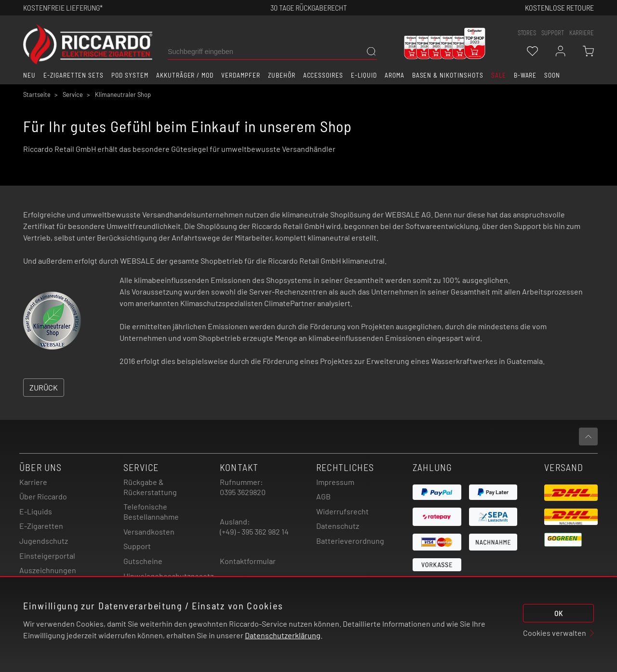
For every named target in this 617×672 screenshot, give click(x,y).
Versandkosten (149, 531)
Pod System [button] (130, 75)
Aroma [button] (395, 75)
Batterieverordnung (350, 541)
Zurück (44, 387)
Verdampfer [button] (241, 75)
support (553, 33)
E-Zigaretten (41, 526)
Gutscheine (143, 561)
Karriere (582, 33)
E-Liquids (36, 511)
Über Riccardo (43, 496)
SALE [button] (499, 75)
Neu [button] (29, 75)
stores (527, 33)
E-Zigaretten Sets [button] (74, 75)
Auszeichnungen (48, 570)
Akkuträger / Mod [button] (185, 75)
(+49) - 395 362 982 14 (254, 531)
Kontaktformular (248, 561)
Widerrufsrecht (342, 511)
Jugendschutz (44, 541)
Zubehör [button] (282, 75)
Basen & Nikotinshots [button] (448, 75)
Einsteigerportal (47, 556)
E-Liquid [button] (364, 75)
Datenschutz (338, 526)
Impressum (335, 482)
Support (137, 546)
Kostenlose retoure (559, 7)
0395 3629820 (243, 492)
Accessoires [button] (323, 75)
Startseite (37, 94)
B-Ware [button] (525, 75)
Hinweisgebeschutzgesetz (168, 576)
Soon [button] (552, 75)
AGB (323, 496)
